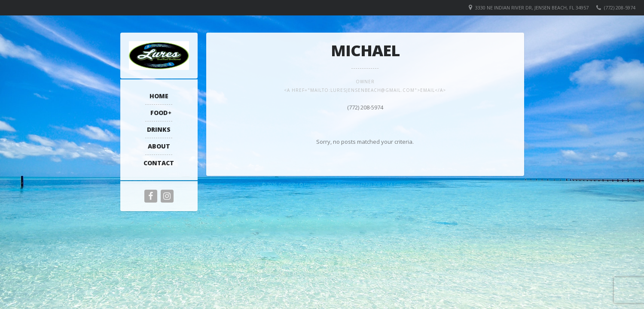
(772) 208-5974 (620, 8)
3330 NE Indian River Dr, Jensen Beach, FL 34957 (532, 8)
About (159, 146)
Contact (159, 163)
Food (159, 113)
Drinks (159, 129)
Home (159, 96)
